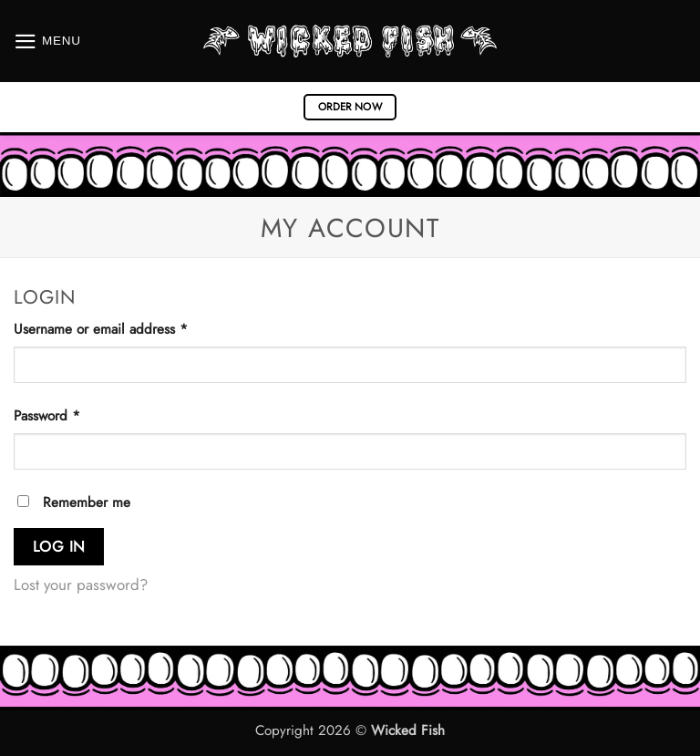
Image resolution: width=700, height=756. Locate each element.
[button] (47, 41)
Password (74, 415)
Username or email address (128, 329)
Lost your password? (81, 585)
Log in (59, 546)
